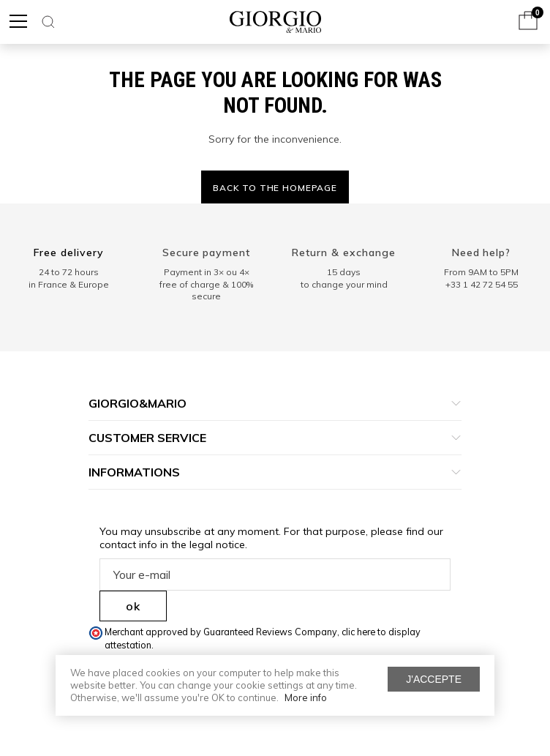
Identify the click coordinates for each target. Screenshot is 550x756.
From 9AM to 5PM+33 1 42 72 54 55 (481, 278)
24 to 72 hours (69, 272)
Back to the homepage (275, 188)
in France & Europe (69, 284)
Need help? (482, 252)
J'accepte (434, 679)
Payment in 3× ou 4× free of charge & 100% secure (206, 284)
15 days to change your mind (344, 278)
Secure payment (207, 252)
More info (306, 697)
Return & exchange (344, 252)
